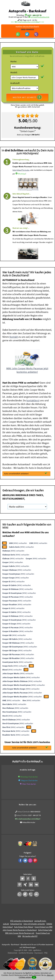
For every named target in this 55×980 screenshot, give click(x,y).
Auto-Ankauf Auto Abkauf (24, 927)
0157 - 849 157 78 (34, 15)
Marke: (14, 61)
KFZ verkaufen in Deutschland (22, 921)
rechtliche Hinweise (26, 953)
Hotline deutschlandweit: (28, 28)
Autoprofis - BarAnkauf (27, 11)
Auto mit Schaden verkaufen (34, 924)
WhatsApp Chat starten (29, 777)
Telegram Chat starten (29, 780)
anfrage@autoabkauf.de (40, 17)
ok (34, 977)
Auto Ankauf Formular (21, 179)
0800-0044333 (35, 812)
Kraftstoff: (15, 83)
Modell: (14, 72)
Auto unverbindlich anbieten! (26, 473)
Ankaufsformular (29, 822)
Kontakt (14, 337)
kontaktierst (33, 400)
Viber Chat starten (29, 784)
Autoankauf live (16, 924)
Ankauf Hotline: (22, 815)
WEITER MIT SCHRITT (27, 97)
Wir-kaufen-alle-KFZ (30, 936)
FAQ (46, 953)
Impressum (39, 953)
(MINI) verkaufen (18, 543)
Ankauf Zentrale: (24, 812)
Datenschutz (12, 953)
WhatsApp (22, 183)
